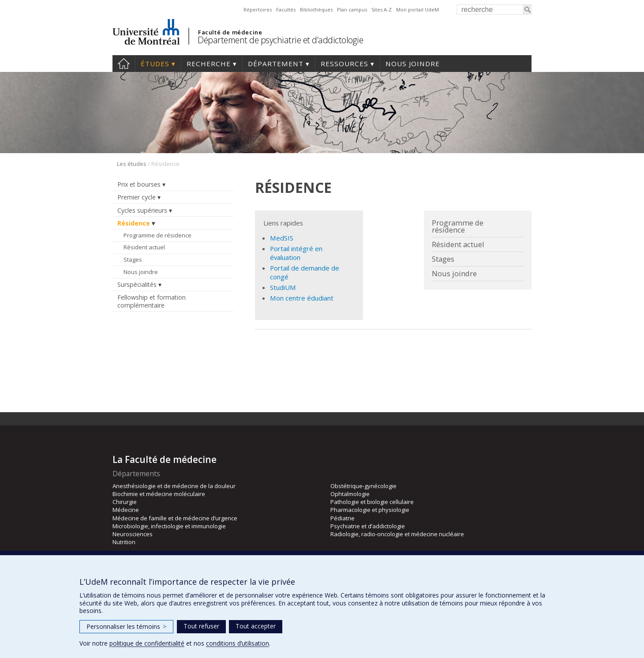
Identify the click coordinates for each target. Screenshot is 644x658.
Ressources (344, 64)
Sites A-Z (382, 9)
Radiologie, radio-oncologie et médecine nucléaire (397, 534)
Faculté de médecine (230, 32)
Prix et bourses (139, 184)
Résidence (134, 223)
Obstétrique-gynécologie (363, 486)
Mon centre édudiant (302, 298)
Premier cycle (137, 197)
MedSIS (282, 238)
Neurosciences (133, 534)
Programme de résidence (157, 235)
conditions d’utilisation (238, 643)
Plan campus (352, 9)
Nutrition (124, 542)
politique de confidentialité (147, 643)
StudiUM (283, 287)
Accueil (124, 64)
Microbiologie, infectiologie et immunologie (169, 526)
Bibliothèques (316, 9)
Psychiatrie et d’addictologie (368, 526)
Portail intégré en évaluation (296, 253)
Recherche (209, 64)
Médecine (126, 510)
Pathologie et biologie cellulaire (372, 502)
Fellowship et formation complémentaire (152, 301)
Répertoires (258, 9)
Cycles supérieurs (142, 210)
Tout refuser (201, 626)
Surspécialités (137, 284)
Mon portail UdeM (417, 9)
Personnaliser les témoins (126, 626)
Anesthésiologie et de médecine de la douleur (174, 486)
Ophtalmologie (350, 494)
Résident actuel (144, 247)
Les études (132, 164)
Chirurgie (125, 502)
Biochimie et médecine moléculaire (159, 494)
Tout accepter (256, 626)
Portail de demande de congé (305, 272)
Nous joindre (413, 64)
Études (155, 64)
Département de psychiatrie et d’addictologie (280, 40)
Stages (133, 259)
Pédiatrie (343, 518)
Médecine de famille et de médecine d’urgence (175, 518)
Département (276, 64)
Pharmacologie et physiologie (370, 510)
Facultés (286, 9)
